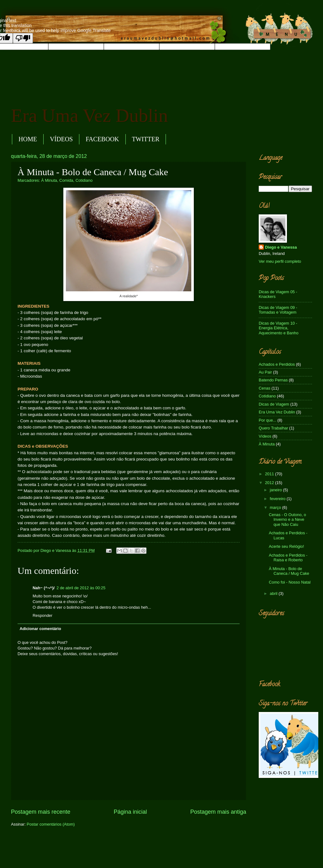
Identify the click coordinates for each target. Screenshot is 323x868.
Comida (66, 180)
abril (274, 593)
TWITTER (146, 139)
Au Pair (265, 372)
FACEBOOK (102, 139)
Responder (42, 615)
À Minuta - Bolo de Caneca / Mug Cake (289, 571)
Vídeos (265, 436)
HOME (28, 139)
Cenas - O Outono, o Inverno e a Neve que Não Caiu (287, 520)
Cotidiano (84, 180)
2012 (270, 483)
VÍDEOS (61, 139)
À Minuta (49, 180)
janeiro (276, 490)
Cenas (265, 388)
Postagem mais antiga (218, 812)
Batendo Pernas (273, 380)
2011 (270, 474)
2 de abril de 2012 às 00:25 (81, 588)
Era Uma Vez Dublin (89, 116)
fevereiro (278, 499)
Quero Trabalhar (273, 428)
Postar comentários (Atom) (51, 824)
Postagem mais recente (41, 812)
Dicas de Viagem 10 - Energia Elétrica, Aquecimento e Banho (279, 328)
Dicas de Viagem (274, 404)
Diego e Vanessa (281, 247)
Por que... (267, 420)
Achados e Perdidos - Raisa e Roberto (288, 558)
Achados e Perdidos (277, 364)
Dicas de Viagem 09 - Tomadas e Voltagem (278, 310)
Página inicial (130, 812)
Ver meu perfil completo (280, 261)
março (276, 507)
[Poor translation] (23, 38)
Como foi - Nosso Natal (290, 582)
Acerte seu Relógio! (286, 546)
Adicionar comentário (40, 629)
